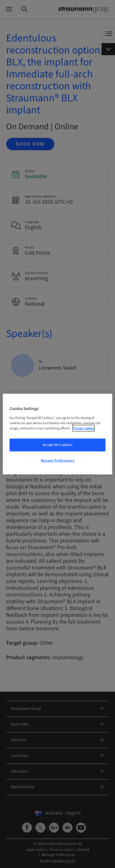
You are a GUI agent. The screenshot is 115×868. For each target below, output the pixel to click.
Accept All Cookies (57, 445)
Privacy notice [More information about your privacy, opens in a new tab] (84, 428)
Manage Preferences (57, 460)
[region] (57, 434)
